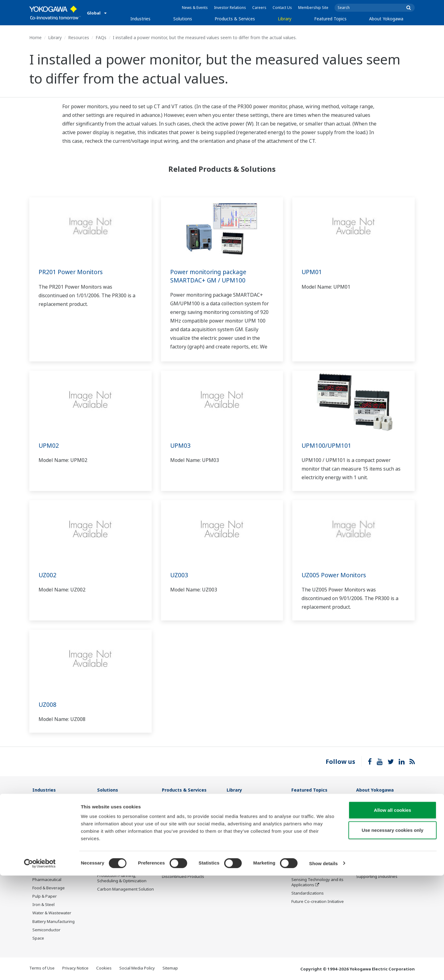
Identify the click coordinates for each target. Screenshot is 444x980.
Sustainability (369, 821)
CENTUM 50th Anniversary (316, 871)
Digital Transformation (312, 846)
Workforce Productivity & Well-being (125, 807)
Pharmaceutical (47, 880)
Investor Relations (230, 8)
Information (173, 804)
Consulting (172, 830)
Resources (79, 37)
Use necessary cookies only (393, 935)
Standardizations (308, 893)
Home (35, 37)
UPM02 (49, 445)
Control (169, 813)
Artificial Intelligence (310, 854)
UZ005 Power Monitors (335, 575)
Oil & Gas (41, 804)
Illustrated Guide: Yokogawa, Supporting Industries (383, 874)
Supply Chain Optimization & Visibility (124, 865)
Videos (233, 821)
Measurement (175, 821)
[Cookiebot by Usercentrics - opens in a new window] (40, 968)
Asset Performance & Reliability (117, 829)
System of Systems (309, 830)
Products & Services (235, 19)
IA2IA (297, 838)
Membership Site (313, 8)
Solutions (183, 19)
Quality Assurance (373, 854)
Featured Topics (330, 19)
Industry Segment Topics (315, 813)
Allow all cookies (393, 914)
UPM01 (312, 272)
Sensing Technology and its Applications (317, 882)
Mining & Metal (46, 863)
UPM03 (181, 445)
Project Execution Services (186, 838)
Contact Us (282, 8)
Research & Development (380, 838)
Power (38, 838)
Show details (324, 968)
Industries (140, 19)
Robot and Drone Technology (319, 863)
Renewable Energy (50, 846)
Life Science (173, 854)
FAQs (101, 37)
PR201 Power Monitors (72, 272)
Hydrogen (42, 854)
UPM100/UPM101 (327, 445)
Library (285, 19)
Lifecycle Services (178, 846)
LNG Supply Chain (49, 821)
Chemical (41, 830)
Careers (259, 8)
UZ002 (48, 575)
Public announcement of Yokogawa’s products (185, 865)
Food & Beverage (49, 888)
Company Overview (375, 804)
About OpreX (303, 821)
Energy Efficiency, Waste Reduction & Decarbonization (124, 851)
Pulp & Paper (45, 896)
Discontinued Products (183, 877)
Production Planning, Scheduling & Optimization (122, 878)
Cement (40, 871)
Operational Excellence (119, 840)
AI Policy (364, 863)
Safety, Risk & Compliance (121, 818)
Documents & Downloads (250, 804)
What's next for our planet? (317, 804)
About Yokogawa (386, 19)
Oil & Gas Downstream (53, 813)
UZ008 (48, 704)
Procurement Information (380, 846)
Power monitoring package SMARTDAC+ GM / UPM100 (210, 276)
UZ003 (179, 575)
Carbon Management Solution (125, 889)
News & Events (195, 8)
